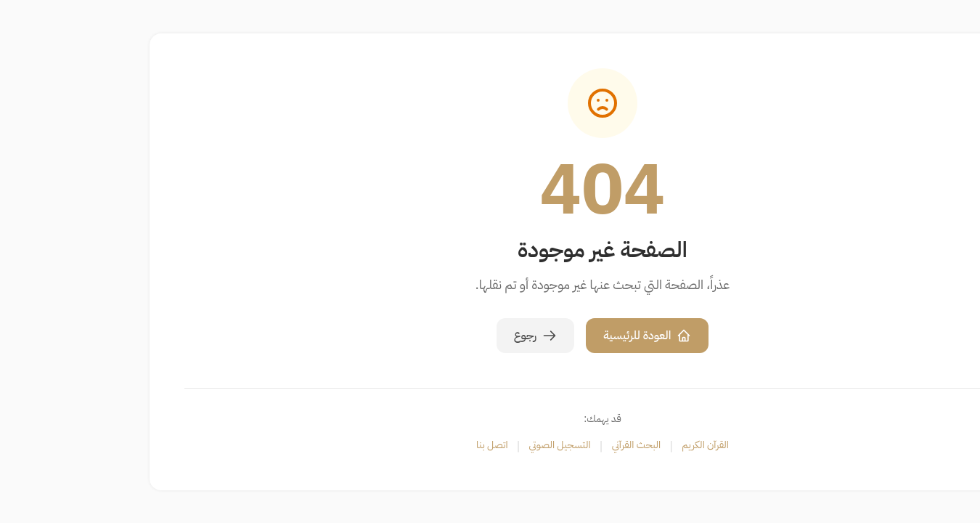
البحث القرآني (524, 445)
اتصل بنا (380, 445)
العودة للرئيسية (535, 336)
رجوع (423, 336)
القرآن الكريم (593, 445)
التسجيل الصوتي (448, 445)
